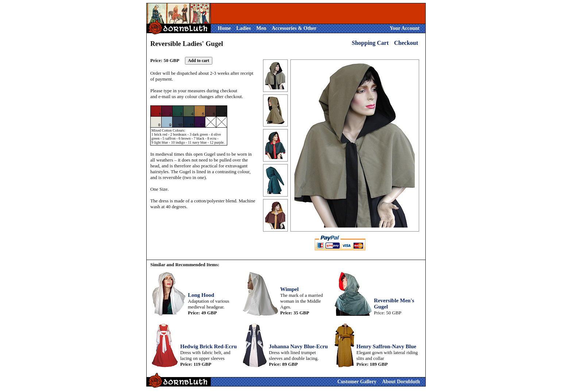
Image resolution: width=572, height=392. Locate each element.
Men (261, 28)
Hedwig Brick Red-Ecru (208, 346)
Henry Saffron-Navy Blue (386, 346)
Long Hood (201, 295)
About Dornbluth (401, 382)
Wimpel (289, 289)
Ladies (244, 28)
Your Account (405, 28)
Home (224, 28)
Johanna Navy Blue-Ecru (298, 346)
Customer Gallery (357, 382)
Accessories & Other (294, 28)
